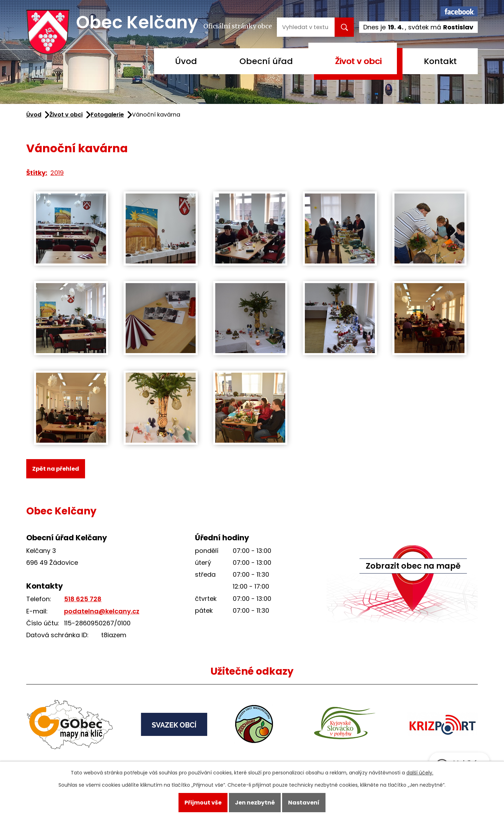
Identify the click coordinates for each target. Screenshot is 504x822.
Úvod (186, 61)
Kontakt (440, 61)
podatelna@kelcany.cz (102, 611)
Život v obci (358, 61)
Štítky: (37, 173)
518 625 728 (83, 599)
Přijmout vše (203, 803)
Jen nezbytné (255, 803)
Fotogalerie (107, 115)
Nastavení (304, 803)
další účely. (420, 773)
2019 (57, 173)
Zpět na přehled (56, 469)
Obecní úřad (266, 61)
